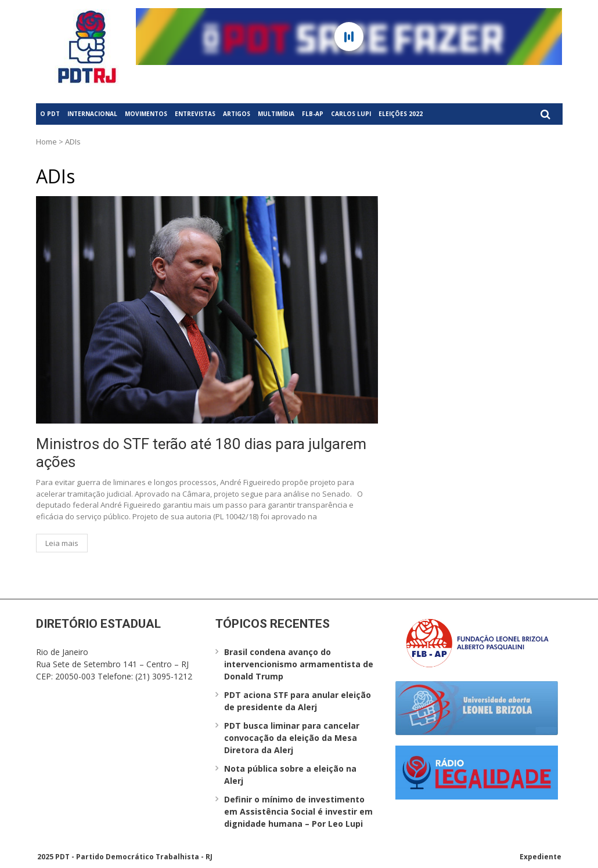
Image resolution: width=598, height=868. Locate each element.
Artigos (237, 114)
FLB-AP (313, 114)
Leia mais (62, 543)
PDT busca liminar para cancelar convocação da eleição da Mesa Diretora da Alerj (292, 738)
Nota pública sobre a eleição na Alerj (290, 775)
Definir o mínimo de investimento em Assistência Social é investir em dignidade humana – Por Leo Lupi (298, 811)
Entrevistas (195, 114)
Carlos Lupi (351, 114)
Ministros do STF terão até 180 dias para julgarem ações (201, 453)
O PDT (50, 114)
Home (46, 142)
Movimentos (146, 114)
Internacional (92, 114)
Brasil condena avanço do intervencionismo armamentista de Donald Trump (299, 664)
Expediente (541, 857)
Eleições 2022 (401, 114)
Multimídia (276, 114)
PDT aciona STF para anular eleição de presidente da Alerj (298, 701)
